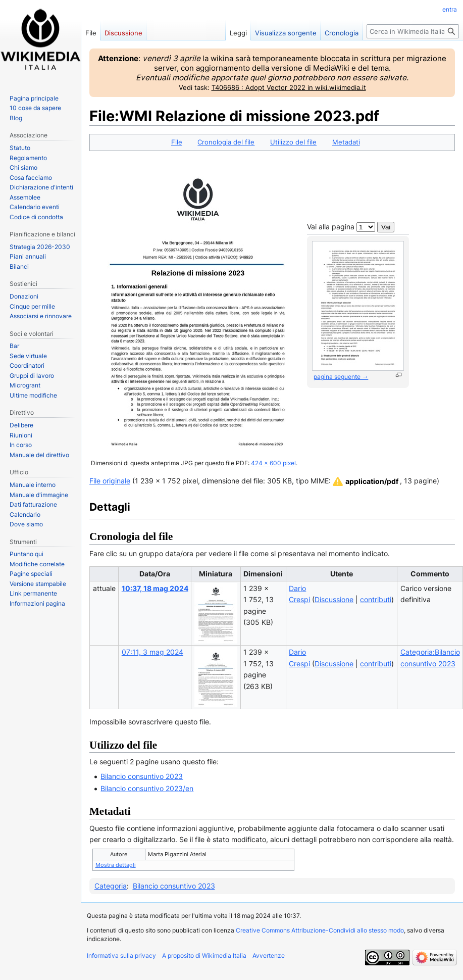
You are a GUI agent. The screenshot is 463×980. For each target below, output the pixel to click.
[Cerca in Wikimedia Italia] (413, 31)
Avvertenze (269, 955)
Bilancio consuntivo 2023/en (147, 788)
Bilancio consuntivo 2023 (142, 776)
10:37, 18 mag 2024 (155, 588)
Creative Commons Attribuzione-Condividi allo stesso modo (320, 930)
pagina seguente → (341, 377)
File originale (110, 481)
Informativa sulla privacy (121, 955)
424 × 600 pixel (273, 463)
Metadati (346, 142)
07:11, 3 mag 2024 (152, 652)
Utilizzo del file (293, 142)
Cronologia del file (226, 142)
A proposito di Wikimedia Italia (204, 955)
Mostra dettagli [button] (116, 865)
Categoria (111, 886)
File (177, 142)
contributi (376, 599)
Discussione (334, 599)
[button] (365, 481)
